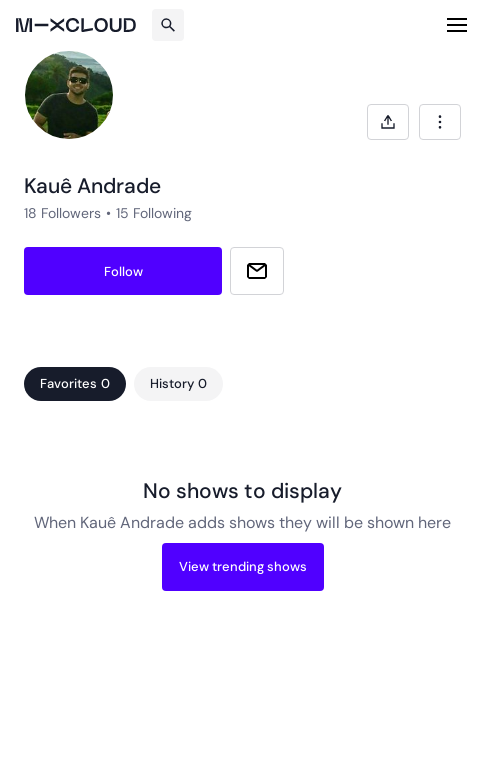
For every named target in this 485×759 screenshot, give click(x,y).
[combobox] (440, 122)
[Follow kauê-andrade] (123, 271)
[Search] (168, 25)
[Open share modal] (388, 122)
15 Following (154, 213)
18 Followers (62, 213)
